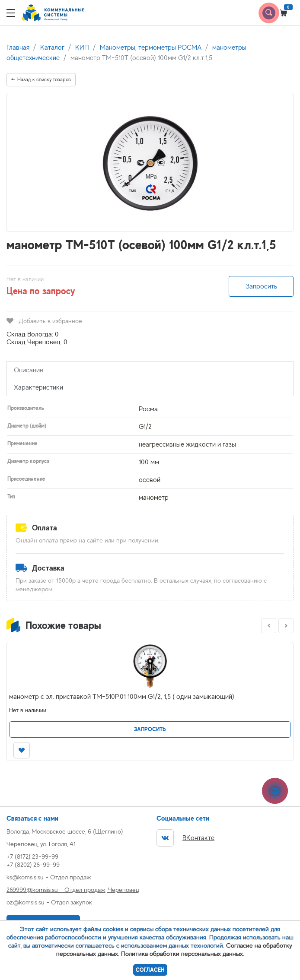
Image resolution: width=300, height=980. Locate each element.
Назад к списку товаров (41, 79)
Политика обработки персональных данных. (183, 953)
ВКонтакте (185, 838)
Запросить (261, 286)
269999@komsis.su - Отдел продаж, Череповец (73, 890)
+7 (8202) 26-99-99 (33, 864)
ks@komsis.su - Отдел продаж (49, 877)
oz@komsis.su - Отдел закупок (49, 902)
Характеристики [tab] (38, 387)
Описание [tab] (29, 370)
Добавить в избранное (44, 321)
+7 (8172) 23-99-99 (32, 856)
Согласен (150, 970)
